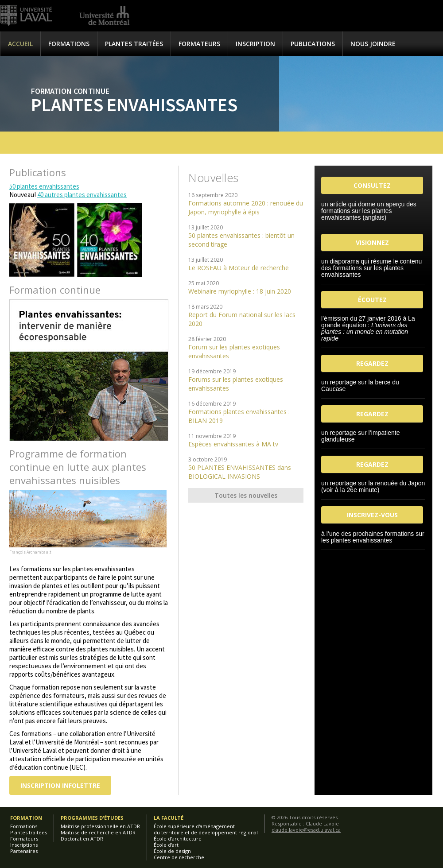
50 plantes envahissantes (44, 186)
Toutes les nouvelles (246, 495)
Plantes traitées (134, 44)
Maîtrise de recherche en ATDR (98, 832)
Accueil (20, 44)
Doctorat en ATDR (82, 839)
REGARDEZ (372, 363)
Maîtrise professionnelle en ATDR (100, 826)
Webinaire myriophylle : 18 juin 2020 (240, 291)
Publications (313, 44)
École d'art (166, 845)
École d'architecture (178, 839)
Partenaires (24, 851)
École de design (172, 851)
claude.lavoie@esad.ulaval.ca (306, 830)
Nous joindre (373, 44)
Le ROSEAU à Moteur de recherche (239, 268)
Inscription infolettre (60, 785)
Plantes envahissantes (134, 105)
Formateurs (199, 44)
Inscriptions (24, 845)
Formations (69, 44)
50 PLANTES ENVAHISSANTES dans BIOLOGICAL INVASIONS (240, 472)
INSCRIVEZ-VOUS (372, 515)
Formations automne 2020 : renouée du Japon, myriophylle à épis (246, 207)
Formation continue (70, 91)
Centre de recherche (179, 857)
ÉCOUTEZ (372, 300)
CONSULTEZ (372, 185)
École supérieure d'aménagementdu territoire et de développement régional (206, 829)
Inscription (255, 44)
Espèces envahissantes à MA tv (233, 444)
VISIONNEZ (372, 242)
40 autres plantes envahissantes (82, 195)
